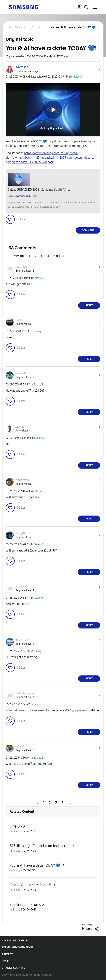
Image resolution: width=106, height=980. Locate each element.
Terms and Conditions (18, 947)
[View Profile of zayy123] (20, 427)
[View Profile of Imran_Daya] (22, 640)
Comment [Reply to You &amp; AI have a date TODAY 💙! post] (88, 230)
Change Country (14, 968)
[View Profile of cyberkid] (20, 747)
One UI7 (16, 826)
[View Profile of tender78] (21, 373)
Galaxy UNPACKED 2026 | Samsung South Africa (39, 190)
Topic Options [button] (94, 37)
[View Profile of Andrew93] (21, 587)
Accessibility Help (15, 941)
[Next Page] (59, 256)
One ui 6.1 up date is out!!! (31, 885)
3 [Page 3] (42, 256)
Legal (6, 961)
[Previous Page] (18, 256)
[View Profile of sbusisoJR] (21, 267)
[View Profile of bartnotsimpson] (25, 693)
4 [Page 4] (48, 256)
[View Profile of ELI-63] (19, 320)
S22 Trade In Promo (25, 905)
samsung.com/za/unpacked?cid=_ (23, 196)
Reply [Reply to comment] (89, 305)
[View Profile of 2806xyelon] (22, 480)
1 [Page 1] (29, 256)
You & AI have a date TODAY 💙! (36, 865)
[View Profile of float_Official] (23, 533)
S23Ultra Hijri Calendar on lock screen (41, 846)
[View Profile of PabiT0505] (22, 67)
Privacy (7, 954)
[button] (94, 68)
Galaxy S (78, 77)
